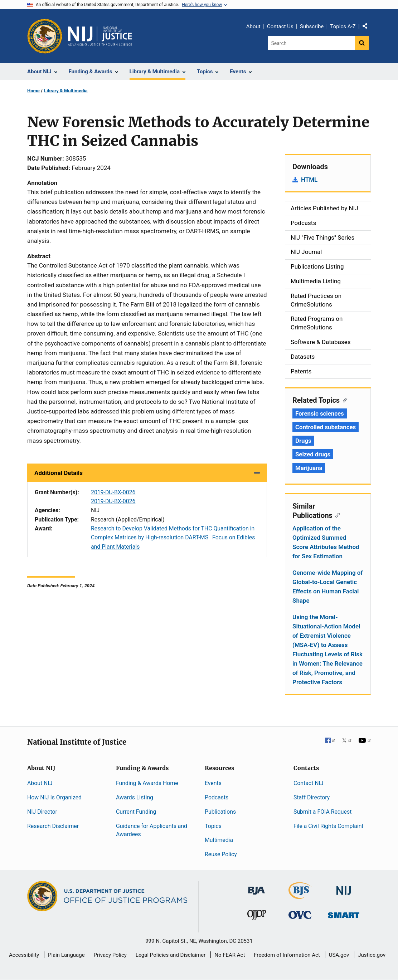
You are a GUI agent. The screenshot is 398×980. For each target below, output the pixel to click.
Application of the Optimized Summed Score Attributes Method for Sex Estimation (326, 542)
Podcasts (217, 797)
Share (368, 28)
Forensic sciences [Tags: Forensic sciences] (320, 413)
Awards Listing (135, 797)
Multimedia (219, 840)
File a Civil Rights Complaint (329, 826)
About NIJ (40, 783)
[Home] (100, 36)
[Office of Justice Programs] (45, 36)
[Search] (311, 43)
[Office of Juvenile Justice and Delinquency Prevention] (257, 917)
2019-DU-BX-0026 (113, 492)
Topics (213, 826)
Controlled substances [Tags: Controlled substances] (326, 427)
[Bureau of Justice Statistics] (300, 896)
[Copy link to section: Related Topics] (343, 400)
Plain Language (66, 955)
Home (33, 91)
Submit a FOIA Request (322, 812)
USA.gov (339, 955)
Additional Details (59, 473)
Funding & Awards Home (147, 783)
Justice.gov (372, 955)
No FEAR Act (230, 955)
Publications (220, 812)
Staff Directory (312, 797)
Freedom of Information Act (287, 955)
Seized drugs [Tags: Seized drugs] (313, 454)
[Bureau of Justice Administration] (256, 887)
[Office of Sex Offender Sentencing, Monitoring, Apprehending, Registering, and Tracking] (344, 913)
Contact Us (280, 26)
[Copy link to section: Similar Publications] (336, 515)
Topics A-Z (343, 26)
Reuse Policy (221, 854)
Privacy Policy (110, 955)
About (253, 26)
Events (213, 783)
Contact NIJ (309, 783)
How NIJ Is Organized (54, 797)
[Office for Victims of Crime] (300, 915)
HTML (309, 180)
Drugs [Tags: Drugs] (303, 441)
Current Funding (136, 812)
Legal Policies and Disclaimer (171, 955)
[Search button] (362, 43)
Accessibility (24, 955)
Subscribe (312, 26)
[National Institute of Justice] (344, 888)
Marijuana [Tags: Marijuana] (309, 468)
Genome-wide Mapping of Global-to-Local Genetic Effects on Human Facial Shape (328, 587)
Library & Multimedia (66, 91)
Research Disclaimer (53, 826)
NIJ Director (42, 812)
